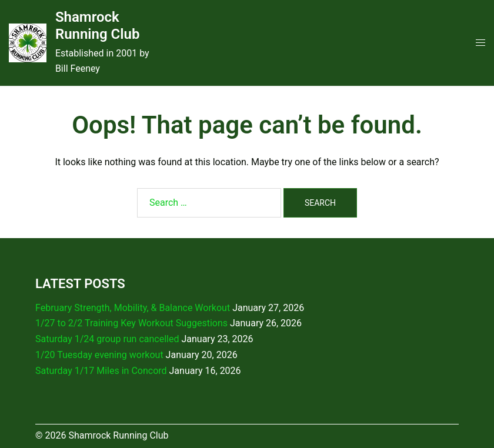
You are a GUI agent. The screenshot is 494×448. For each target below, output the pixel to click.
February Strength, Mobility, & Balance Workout (133, 308)
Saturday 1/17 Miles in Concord (101, 371)
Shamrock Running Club (98, 26)
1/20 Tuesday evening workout (99, 355)
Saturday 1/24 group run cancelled (107, 339)
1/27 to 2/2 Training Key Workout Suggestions (131, 323)
